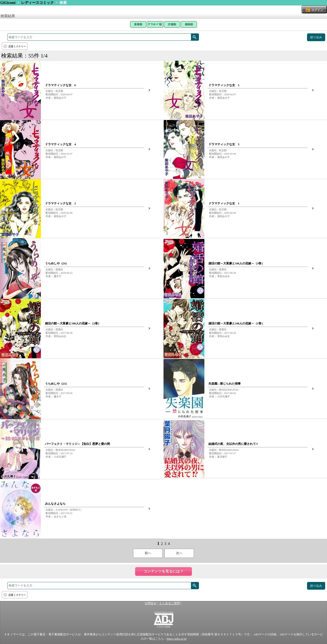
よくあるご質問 (170, 603)
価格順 (189, 24)
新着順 (138, 24)
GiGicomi (8, 3)
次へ (179, 553)
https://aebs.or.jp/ (177, 639)
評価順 (172, 24)
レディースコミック (37, 3)
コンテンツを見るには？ (163, 571)
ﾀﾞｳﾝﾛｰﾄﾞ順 (155, 24)
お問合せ (151, 603)
